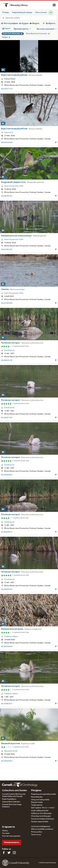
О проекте (8, 827)
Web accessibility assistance (42, 829)
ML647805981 (7, 303)
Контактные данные (11, 836)
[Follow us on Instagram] (14, 853)
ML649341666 (7, 142)
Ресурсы (36, 790)
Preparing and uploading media (43, 794)
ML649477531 (7, 89)
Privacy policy (37, 832)
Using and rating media (40, 800)
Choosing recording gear (41, 816)
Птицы (6, 12)
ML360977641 (7, 418)
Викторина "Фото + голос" (43, 808)
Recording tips (37, 797)
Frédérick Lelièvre (11, 637)
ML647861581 (7, 250)
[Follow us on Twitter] (9, 853)
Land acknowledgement (41, 826)
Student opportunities (40, 822)
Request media (37, 802)
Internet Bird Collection (11, 802)
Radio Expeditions (9, 799)
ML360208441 (7, 646)
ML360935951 (7, 589)
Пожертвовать (12, 842)
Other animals (41, 12)
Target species (37, 805)
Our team (6, 833)
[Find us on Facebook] (4, 853)
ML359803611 (7, 704)
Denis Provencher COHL (14, 186)
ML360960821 (7, 475)
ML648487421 (7, 196)
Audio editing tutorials (40, 811)
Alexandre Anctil (11, 751)
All (51, 12)
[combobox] (31, 18)
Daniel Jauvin (9, 350)
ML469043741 (7, 360)
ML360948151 (7, 532)
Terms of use (36, 835)
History (5, 831)
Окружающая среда (22, 12)
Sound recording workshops (43, 819)
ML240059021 (7, 761)
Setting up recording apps (41, 813)
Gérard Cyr (9, 133)
